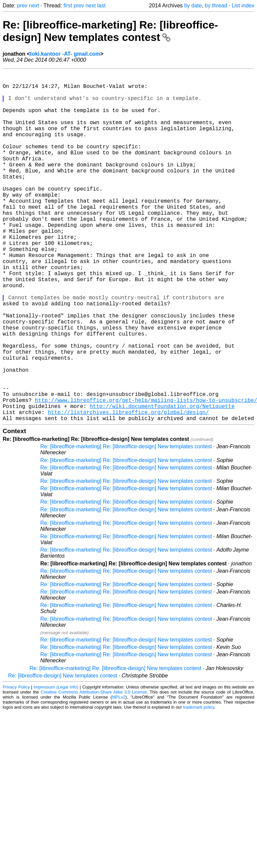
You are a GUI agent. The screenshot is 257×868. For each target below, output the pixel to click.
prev (22, 6)
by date (193, 6)
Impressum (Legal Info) (56, 765)
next (34, 6)
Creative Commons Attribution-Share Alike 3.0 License (94, 770)
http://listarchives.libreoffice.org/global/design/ (128, 489)
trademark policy (199, 785)
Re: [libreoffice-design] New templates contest (63, 753)
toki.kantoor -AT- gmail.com (65, 54)
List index (243, 6)
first (68, 6)
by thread (216, 6)
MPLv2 (119, 775)
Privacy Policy (16, 765)
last (101, 6)
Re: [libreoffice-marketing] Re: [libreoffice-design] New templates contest (110, 31)
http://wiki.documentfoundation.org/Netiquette (162, 481)
